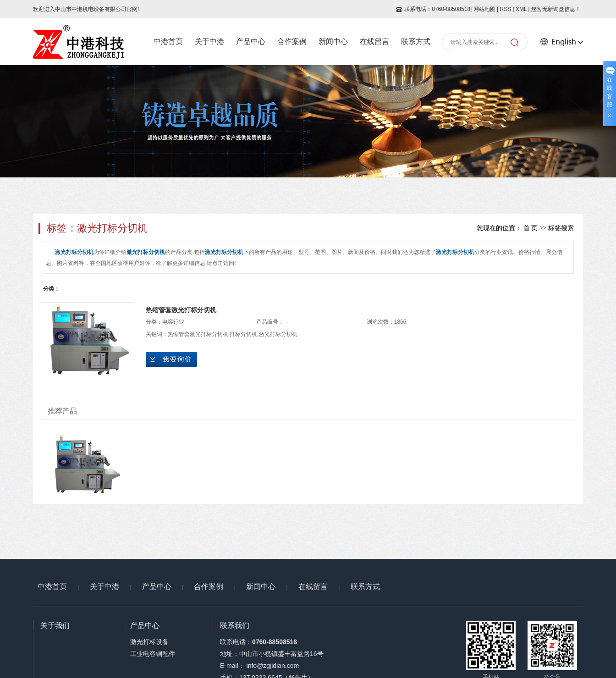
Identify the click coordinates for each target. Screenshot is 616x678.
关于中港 (209, 41)
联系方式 (416, 41)
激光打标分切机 (278, 334)
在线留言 (374, 41)
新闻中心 (333, 41)
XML (521, 9)
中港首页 (168, 41)
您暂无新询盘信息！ (556, 9)
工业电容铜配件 (153, 654)
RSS (505, 9)
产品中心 (251, 41)
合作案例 (292, 41)
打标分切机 (243, 334)
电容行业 (173, 322)
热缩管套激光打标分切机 (181, 310)
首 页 (531, 228)
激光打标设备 (149, 642)
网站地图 (484, 9)
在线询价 (171, 359)
